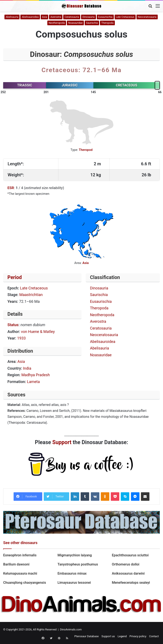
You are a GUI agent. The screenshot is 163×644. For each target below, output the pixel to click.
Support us (108, 636)
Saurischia (92, 23)
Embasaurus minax (72, 573)
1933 (21, 338)
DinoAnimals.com (71, 629)
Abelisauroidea (30, 17)
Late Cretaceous (125, 17)
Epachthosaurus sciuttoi (130, 555)
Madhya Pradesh (36, 375)
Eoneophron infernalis (20, 555)
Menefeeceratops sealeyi (131, 583)
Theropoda (107, 23)
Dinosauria (88, 17)
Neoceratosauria (147, 17)
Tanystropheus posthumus (78, 564)
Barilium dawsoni (16, 564)
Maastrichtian (31, 295)
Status (13, 325)
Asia (44, 17)
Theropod (86, 150)
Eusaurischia (105, 17)
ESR (11, 188)
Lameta (33, 382)
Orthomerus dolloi (126, 564)
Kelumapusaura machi (20, 573)
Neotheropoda (57, 23)
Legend (122, 636)
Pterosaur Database (86, 636)
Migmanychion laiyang (75, 555)
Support (62, 442)
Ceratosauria (72, 17)
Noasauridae (75, 23)
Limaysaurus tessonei (74, 583)
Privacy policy (138, 636)
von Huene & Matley (38, 332)
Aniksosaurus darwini (128, 573)
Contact (154, 636)
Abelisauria (12, 17)
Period (15, 277)
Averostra (56, 17)
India (27, 368)
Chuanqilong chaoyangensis (25, 583)
